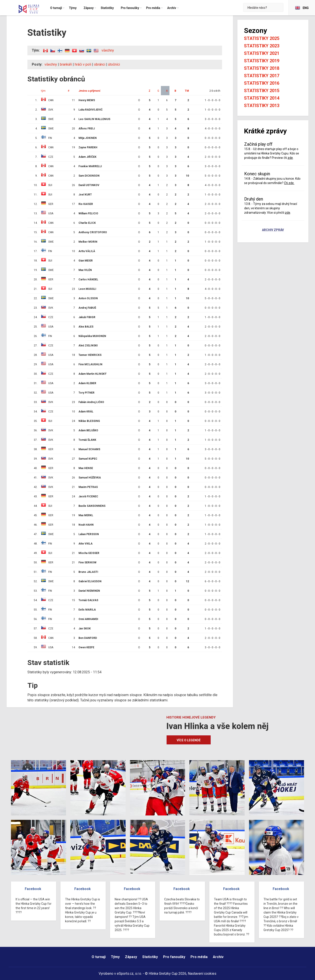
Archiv (218, 957)
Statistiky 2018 (262, 68)
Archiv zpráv (273, 230)
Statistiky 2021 (262, 53)
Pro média (199, 957)
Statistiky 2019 (262, 61)
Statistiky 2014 (262, 98)
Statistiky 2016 (262, 83)
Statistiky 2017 (262, 76)
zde (290, 158)
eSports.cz (125, 974)
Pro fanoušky (174, 957)
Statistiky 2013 (262, 106)
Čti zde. (289, 183)
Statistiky (150, 957)
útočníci (114, 64)
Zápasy (131, 957)
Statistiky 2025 (262, 38)
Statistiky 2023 (262, 46)
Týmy (115, 957)
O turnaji (99, 957)
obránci (100, 64)
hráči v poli (83, 64)
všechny (108, 50)
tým (43, 91)
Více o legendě (189, 740)
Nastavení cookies (202, 974)
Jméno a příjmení (89, 91)
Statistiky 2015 (262, 91)
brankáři (66, 64)
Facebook (33, 889)
